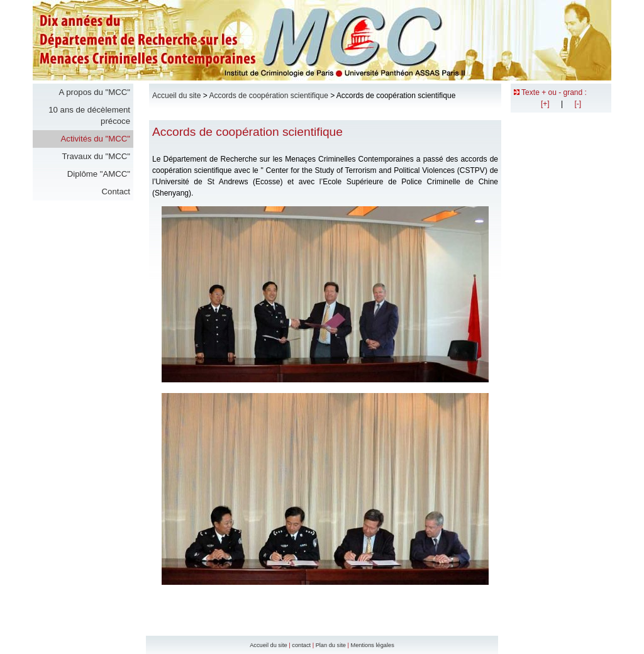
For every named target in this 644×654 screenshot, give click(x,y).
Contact (116, 191)
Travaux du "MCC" (96, 156)
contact (301, 645)
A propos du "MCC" (95, 92)
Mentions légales (372, 645)
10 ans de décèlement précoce (89, 115)
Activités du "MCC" (96, 139)
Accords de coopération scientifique (268, 96)
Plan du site (331, 645)
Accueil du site (176, 96)
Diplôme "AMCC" (99, 174)
